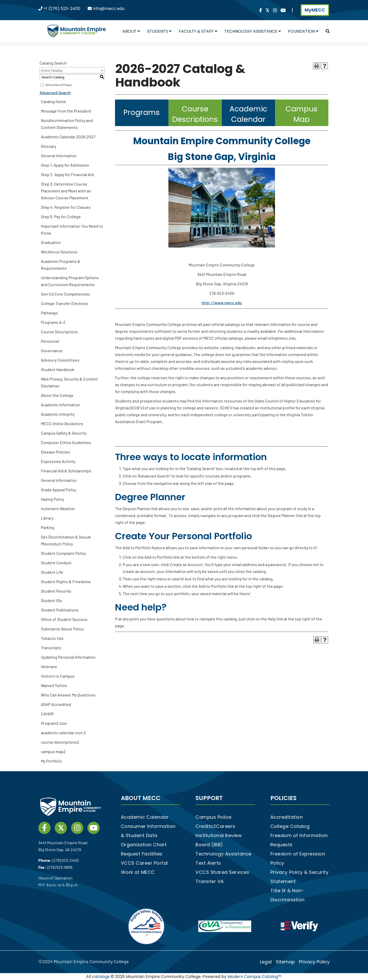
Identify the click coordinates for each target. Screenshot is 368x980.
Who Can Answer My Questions (68, 695)
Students (159, 31)
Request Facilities (142, 854)
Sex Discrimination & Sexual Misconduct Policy (66, 540)
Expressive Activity (58, 461)
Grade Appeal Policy (59, 490)
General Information (59, 156)
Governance (52, 351)
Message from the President (66, 111)
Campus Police (214, 817)
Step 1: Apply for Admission (65, 165)
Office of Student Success (64, 619)
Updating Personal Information (68, 657)
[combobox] (72, 70)
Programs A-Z (53, 322)
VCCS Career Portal (144, 863)
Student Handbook (58, 369)
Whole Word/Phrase (59, 85)
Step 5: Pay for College (61, 217)
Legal (266, 962)
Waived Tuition (54, 685)
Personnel (50, 341)
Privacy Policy (314, 962)
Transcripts (51, 648)
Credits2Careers (215, 826)
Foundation (303, 31)
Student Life (52, 572)
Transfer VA (210, 881)
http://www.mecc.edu (222, 303)
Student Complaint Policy (63, 553)
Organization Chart (144, 845)
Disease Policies (55, 452)
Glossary (49, 146)
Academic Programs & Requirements (61, 265)
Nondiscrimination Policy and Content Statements (67, 124)
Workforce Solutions (59, 252)
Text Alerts (208, 863)
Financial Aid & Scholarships (66, 471)
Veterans (49, 666)
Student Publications (60, 610)
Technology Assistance (253, 31)
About (131, 31)
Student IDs (51, 600)
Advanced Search (55, 93)
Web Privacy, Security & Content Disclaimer (69, 382)
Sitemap (285, 962)
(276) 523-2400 (66, 860)
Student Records (56, 591)
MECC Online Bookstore (62, 424)
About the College (57, 395)
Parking (48, 527)
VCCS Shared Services (222, 872)
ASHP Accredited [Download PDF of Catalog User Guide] (56, 704)
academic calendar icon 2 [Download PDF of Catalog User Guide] (63, 733)
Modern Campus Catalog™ (254, 977)
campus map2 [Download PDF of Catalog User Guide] (53, 751)
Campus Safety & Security (64, 433)
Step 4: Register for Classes (66, 207)
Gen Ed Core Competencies (66, 294)
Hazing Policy (53, 499)
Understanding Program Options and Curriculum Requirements (70, 281)
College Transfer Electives (65, 303)
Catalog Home (53, 101)
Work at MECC (138, 872)
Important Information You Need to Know (72, 229)
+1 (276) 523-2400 (62, 9)
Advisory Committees (60, 360)
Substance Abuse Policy (62, 629)
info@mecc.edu (109, 9)
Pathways (49, 313)
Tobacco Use (52, 638)
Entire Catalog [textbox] (52, 70)
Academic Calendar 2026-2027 (68, 137)
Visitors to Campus (58, 676)
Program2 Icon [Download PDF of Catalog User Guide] (54, 723)
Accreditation (287, 817)
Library (47, 518)
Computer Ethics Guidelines (66, 442)
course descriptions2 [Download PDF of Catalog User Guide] (60, 742)
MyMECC (315, 10)
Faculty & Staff (198, 31)
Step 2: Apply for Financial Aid (67, 174)
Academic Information (61, 405)
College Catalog (290, 826)
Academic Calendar (145, 817)
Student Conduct (56, 563)
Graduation (51, 242)
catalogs (101, 977)
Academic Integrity (58, 414)
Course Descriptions (59, 332)
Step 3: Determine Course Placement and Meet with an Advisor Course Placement (66, 191)
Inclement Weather (58, 509)
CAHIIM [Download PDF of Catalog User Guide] (47, 714)
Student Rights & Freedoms (66, 581)
